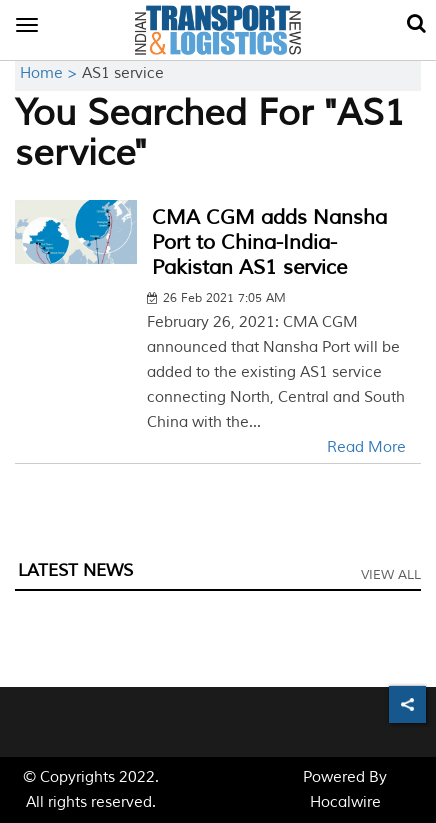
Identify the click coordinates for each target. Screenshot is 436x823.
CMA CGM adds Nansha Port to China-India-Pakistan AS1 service (269, 242)
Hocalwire (345, 802)
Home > (51, 73)
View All (391, 575)
